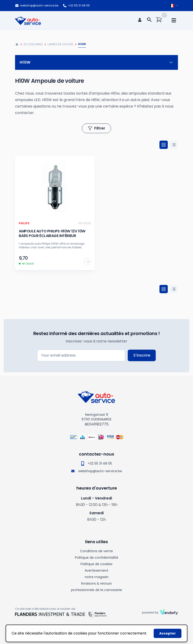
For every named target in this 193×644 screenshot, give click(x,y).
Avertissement (96, 570)
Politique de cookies (96, 564)
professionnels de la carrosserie (96, 590)
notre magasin (97, 577)
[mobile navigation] (174, 20)
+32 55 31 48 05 (76, 6)
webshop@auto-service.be (37, 6)
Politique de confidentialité (97, 558)
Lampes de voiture (60, 44)
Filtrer (96, 128)
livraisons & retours (96, 583)
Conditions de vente (96, 551)
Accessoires (33, 44)
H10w (96, 62)
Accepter (168, 633)
